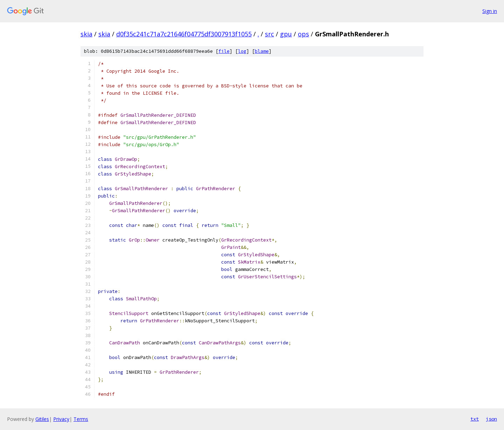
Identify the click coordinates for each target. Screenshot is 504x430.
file (224, 51)
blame (262, 51)
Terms (81, 419)
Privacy (61, 419)
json (491, 419)
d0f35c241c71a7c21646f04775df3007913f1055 (184, 34)
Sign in (490, 11)
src (269, 34)
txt (475, 419)
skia (86, 34)
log (242, 51)
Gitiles (42, 419)
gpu (286, 34)
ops (303, 34)
